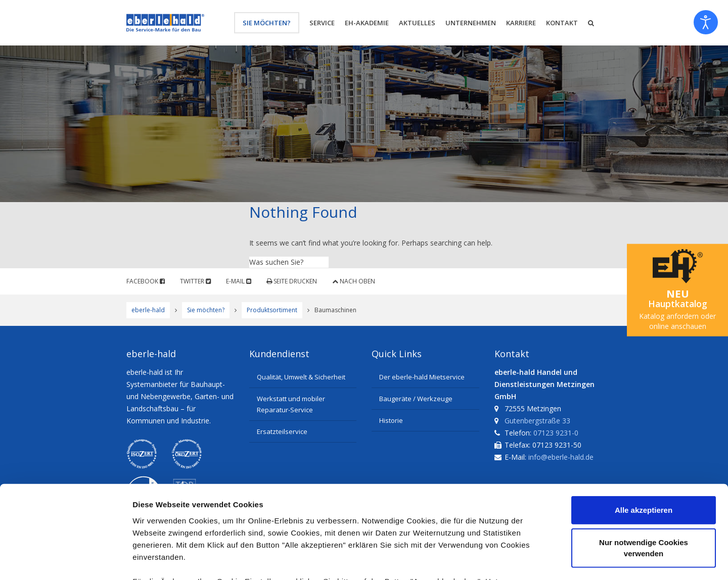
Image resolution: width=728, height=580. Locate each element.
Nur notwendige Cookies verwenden (644, 463)
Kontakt (562, 23)
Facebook (146, 281)
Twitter (195, 281)
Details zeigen (538, 560)
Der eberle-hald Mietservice (422, 377)
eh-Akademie (367, 23)
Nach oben (354, 281)
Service (322, 23)
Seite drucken (292, 281)
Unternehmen (471, 23)
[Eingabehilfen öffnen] (706, 22)
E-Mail (239, 281)
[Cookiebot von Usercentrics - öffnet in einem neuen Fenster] (65, 560)
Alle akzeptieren (644, 425)
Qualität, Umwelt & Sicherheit (301, 377)
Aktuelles (417, 23)
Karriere (521, 23)
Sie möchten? (267, 23)
